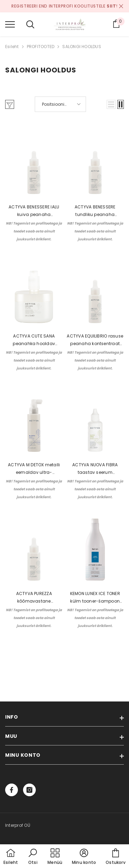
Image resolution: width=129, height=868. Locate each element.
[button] (111, 104)
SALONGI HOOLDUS (82, 47)
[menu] (10, 24)
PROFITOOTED (41, 47)
